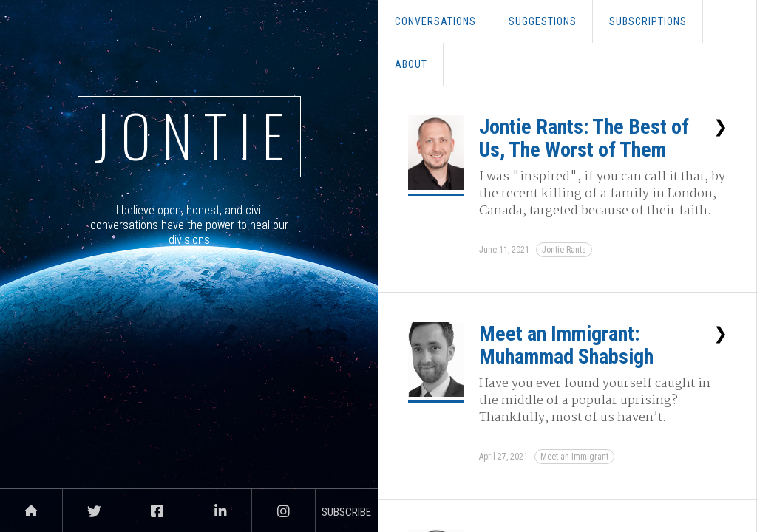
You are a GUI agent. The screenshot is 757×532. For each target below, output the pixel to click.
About (411, 64)
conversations (435, 21)
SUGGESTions (543, 21)
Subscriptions (648, 21)
